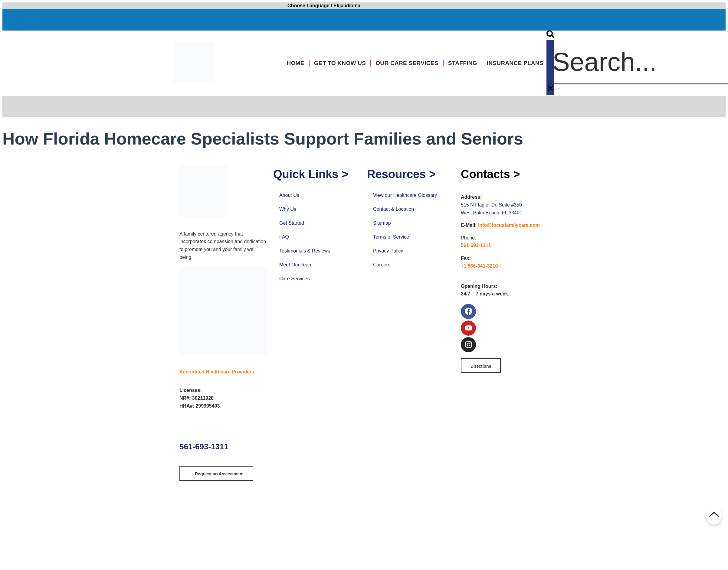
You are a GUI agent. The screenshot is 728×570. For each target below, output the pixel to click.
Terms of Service (391, 237)
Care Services (294, 279)
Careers (382, 265)
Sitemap (382, 223)
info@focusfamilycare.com (509, 225)
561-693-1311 (204, 447)
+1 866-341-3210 (479, 266)
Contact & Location (394, 209)
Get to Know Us (340, 63)
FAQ (284, 237)
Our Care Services (407, 63)
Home (295, 63)
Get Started (292, 223)
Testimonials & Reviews (305, 251)
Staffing (463, 63)
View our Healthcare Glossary (405, 195)
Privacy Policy (388, 251)
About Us (289, 195)
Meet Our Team (296, 265)
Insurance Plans (515, 63)
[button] (550, 35)
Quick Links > (311, 174)
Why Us (288, 209)
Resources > (401, 174)
